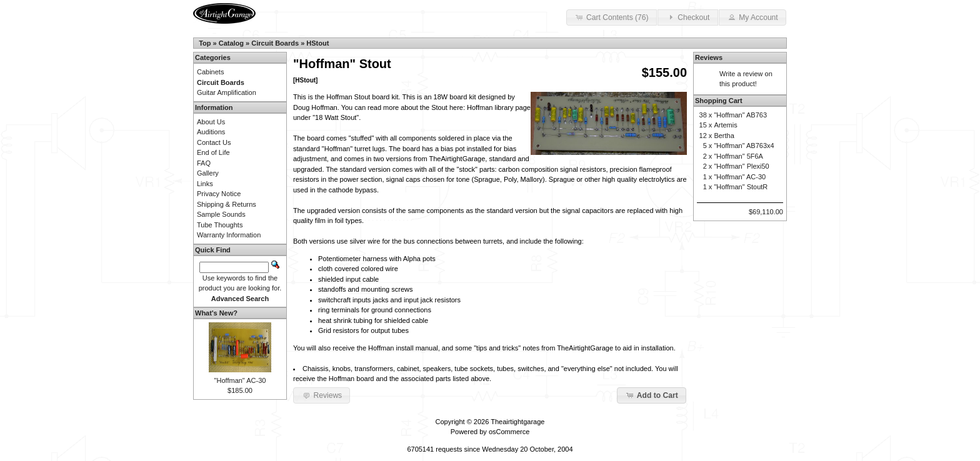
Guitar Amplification (227, 92)
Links (205, 184)
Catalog (231, 43)
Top (205, 43)
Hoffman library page (499, 107)
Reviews (709, 57)
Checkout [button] (687, 17)
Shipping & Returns (227, 204)
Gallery (208, 173)
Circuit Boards (275, 43)
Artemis (725, 125)
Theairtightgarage (517, 422)
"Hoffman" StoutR (741, 187)
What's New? (216, 313)
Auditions (211, 132)
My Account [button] (752, 17)
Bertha (724, 136)
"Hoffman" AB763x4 (744, 146)
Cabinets (210, 72)
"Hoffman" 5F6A (738, 156)
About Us (211, 122)
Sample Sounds (221, 214)
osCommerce (509, 432)
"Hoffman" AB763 (740, 115)
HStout (317, 43)
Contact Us (214, 142)
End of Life (213, 152)
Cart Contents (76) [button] (612, 17)
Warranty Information (229, 235)
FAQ (204, 163)
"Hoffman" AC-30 (240, 380)
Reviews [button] (322, 395)
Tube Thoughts (220, 225)
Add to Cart (652, 395)
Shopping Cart (719, 101)
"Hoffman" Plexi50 (741, 166)
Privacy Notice (219, 194)
